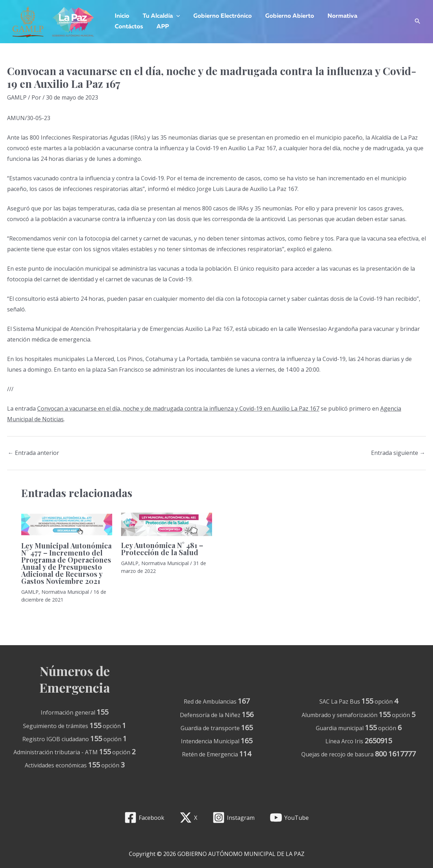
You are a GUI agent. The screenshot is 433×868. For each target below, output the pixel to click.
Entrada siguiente (398, 453)
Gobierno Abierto (285, 16)
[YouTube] (289, 818)
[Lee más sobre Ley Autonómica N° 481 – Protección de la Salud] (167, 524)
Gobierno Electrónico (219, 16)
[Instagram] (234, 818)
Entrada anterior (33, 453)
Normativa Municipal (65, 592)
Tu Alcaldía (159, 16)
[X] (189, 818)
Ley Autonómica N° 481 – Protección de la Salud (162, 549)
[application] (174, 16)
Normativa (336, 16)
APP (120, 27)
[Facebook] (144, 818)
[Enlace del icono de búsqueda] (418, 22)
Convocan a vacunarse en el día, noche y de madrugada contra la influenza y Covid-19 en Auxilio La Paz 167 (178, 408)
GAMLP (17, 97)
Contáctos (377, 16)
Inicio (121, 16)
